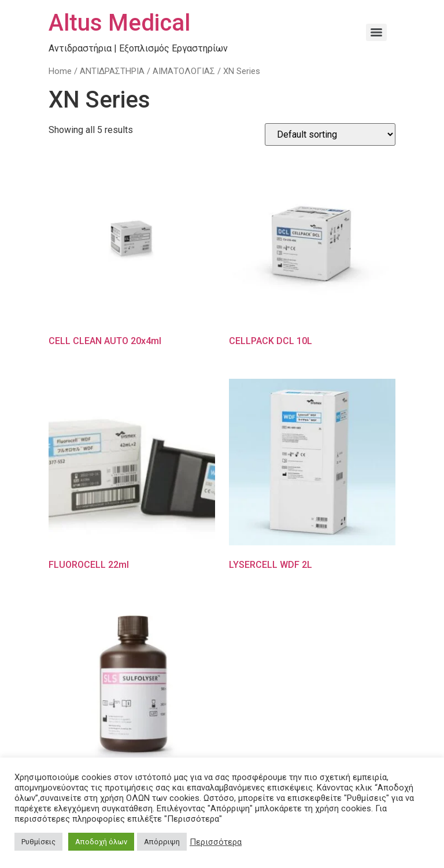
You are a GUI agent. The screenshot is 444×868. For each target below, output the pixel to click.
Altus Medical (119, 23)
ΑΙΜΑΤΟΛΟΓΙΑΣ (184, 71)
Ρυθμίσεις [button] (38, 842)
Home (60, 71)
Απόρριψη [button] (162, 842)
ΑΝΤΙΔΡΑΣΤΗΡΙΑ (112, 71)
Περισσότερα (216, 842)
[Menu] (376, 32)
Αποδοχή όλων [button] (101, 842)
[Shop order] (330, 134)
